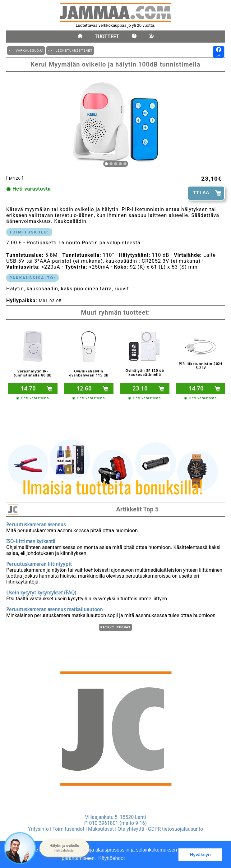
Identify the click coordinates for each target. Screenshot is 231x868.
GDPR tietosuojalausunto (176, 829)
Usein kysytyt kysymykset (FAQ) (41, 592)
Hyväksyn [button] (200, 855)
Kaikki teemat (115, 627)
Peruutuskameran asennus (36, 524)
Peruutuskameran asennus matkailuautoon (54, 609)
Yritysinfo (38, 829)
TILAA (201, 193)
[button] (64, 848)
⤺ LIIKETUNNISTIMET (70, 50)
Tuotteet (107, 37)
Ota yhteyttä (131, 829)
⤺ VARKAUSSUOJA (26, 50)
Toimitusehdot (69, 829)
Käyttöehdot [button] (111, 858)
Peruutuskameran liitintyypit (39, 563)
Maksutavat (101, 829)
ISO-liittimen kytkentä (31, 540)
